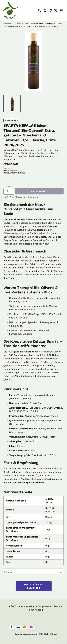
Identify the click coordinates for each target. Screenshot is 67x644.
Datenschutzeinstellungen (26, 634)
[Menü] (61, 10)
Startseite (7, 24)
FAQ (32, 610)
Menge (7, 186)
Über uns (57, 606)
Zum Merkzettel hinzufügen (22, 197)
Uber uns (33, 572)
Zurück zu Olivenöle (33, 586)
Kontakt (39, 610)
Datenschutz (21, 606)
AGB (11, 606)
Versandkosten (13, 170)
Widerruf (34, 606)
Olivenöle (17, 24)
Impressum (45, 606)
